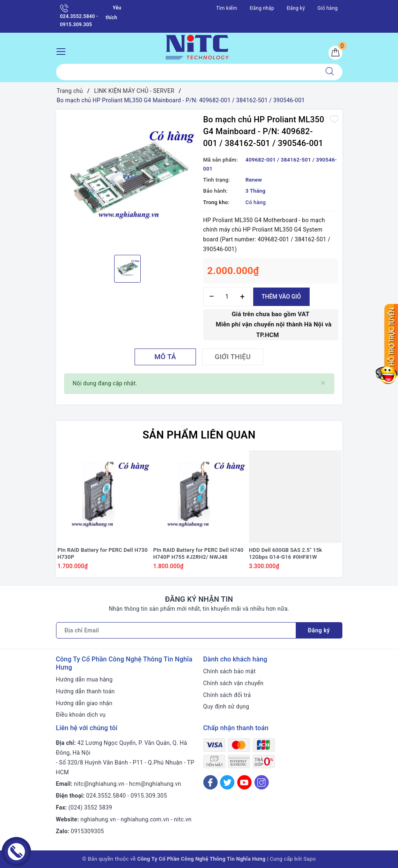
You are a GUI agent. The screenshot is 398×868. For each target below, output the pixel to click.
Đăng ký (296, 8)
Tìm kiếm (227, 8)
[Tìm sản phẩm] (187, 72)
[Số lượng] (227, 297)
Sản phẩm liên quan (199, 435)
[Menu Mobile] (63, 51)
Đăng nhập (262, 8)
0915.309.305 (149, 796)
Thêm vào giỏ (281, 297)
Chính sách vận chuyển (234, 683)
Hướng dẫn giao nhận (84, 703)
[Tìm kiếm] (330, 72)
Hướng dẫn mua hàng (84, 679)
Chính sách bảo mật (229, 671)
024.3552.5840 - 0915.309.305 (79, 16)
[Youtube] (244, 782)
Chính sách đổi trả (227, 695)
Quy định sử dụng (226, 706)
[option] (128, 181)
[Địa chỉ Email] (176, 630)
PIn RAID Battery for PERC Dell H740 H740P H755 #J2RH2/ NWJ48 (199, 553)
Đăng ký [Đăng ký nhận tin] (319, 630)
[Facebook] (210, 782)
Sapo (310, 859)
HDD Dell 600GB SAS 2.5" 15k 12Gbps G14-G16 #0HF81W (286, 553)
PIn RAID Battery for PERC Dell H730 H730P (103, 553)
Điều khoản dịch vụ (81, 715)
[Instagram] (262, 782)
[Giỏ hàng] (335, 53)
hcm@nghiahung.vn (155, 784)
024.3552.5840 (106, 796)
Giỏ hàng (327, 8)
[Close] (323, 383)
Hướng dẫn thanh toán (85, 691)
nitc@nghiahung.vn (99, 784)
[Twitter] (227, 782)
